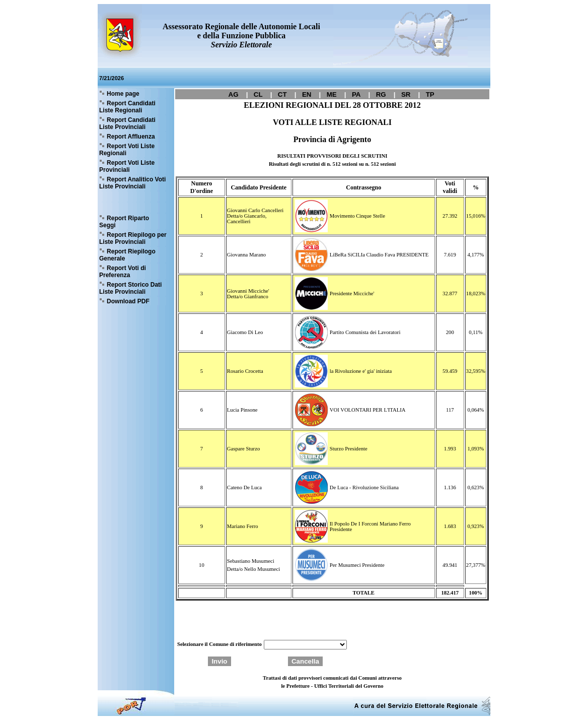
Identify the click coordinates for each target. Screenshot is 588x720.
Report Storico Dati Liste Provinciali (130, 288)
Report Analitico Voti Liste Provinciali (132, 183)
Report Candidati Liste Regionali (127, 107)
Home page (123, 94)
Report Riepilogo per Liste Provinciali (133, 238)
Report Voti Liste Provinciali (127, 166)
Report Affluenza (131, 137)
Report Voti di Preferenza (123, 272)
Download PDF (128, 301)
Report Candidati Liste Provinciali (127, 123)
